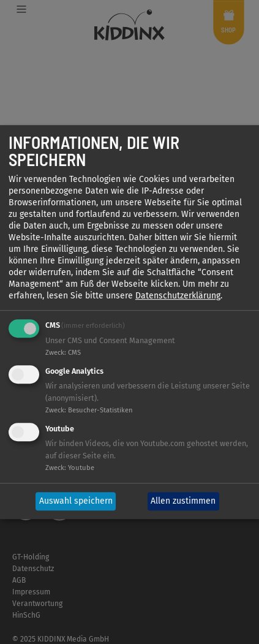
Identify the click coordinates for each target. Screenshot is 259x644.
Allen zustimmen (183, 502)
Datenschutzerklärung (178, 296)
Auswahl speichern (76, 502)
